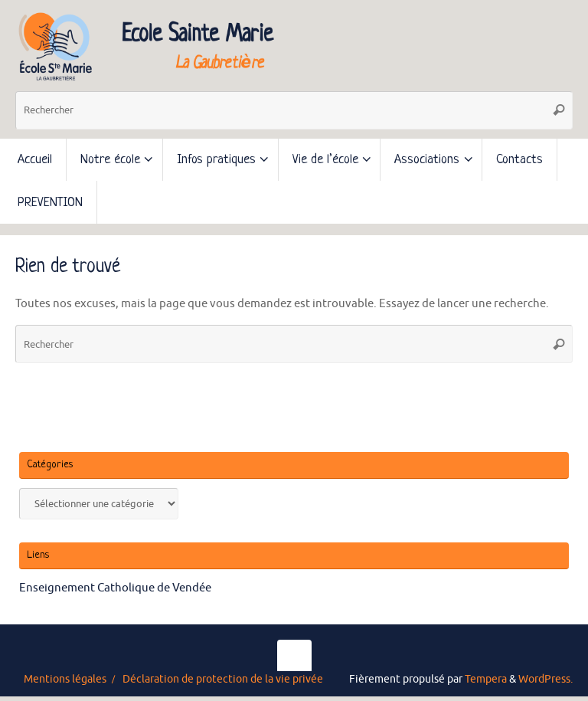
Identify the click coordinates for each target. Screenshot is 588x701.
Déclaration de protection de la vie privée (223, 679)
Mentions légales (65, 679)
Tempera (486, 679)
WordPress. (546, 679)
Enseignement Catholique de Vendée (115, 588)
